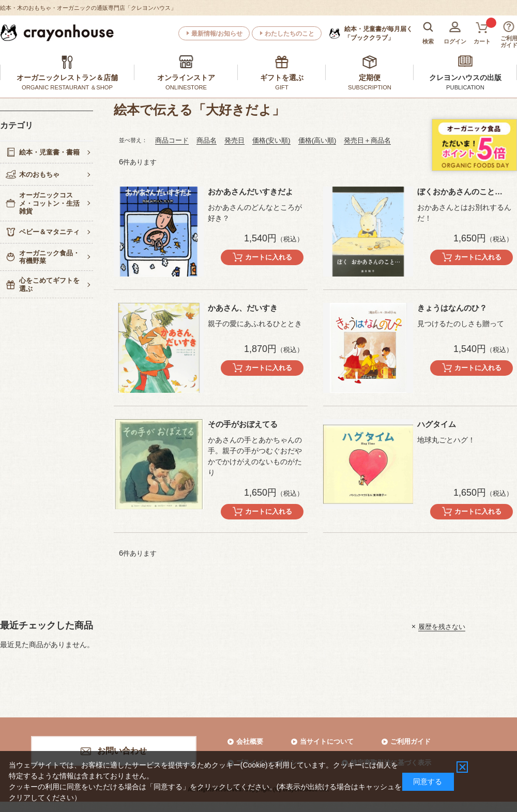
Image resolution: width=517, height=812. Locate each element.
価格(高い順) (317, 140)
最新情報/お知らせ (217, 34)
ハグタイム (437, 424)
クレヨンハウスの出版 (465, 78)
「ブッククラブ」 (378, 33)
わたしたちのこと (290, 34)
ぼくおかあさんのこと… (460, 191)
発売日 (234, 140)
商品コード (172, 140)
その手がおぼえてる (243, 424)
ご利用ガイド (410, 741)
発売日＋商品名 (367, 140)
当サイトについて (327, 741)
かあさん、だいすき (243, 308)
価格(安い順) (271, 140)
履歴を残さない (442, 626)
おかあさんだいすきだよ (250, 191)
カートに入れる (269, 257)
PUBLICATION (465, 87)
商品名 (207, 140)
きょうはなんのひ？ (452, 308)
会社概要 (250, 741)
